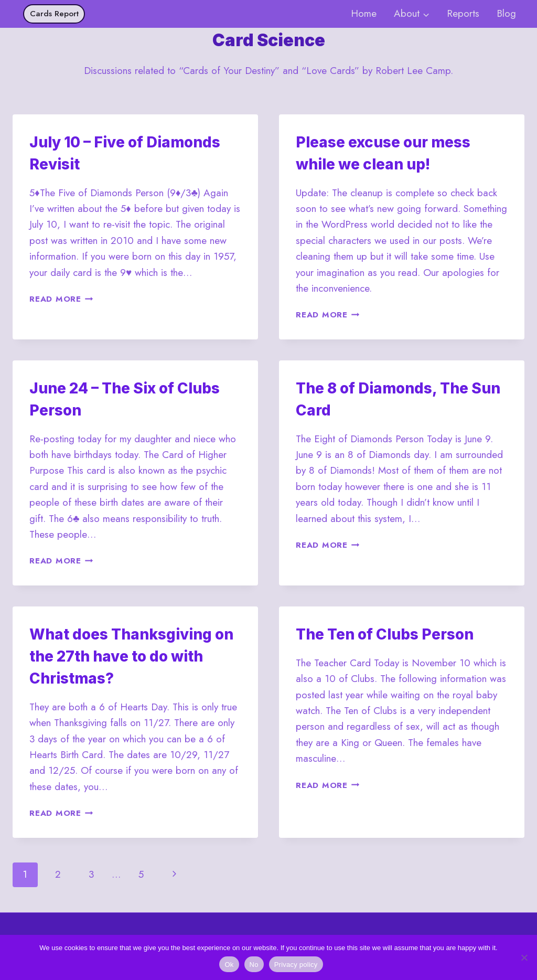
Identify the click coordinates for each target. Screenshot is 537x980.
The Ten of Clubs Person (385, 634)
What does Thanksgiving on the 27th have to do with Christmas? (131, 656)
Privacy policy (296, 965)
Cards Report (54, 14)
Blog (506, 13)
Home (364, 13)
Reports (463, 13)
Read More (61, 299)
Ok (229, 965)
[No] (524, 957)
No (254, 965)
